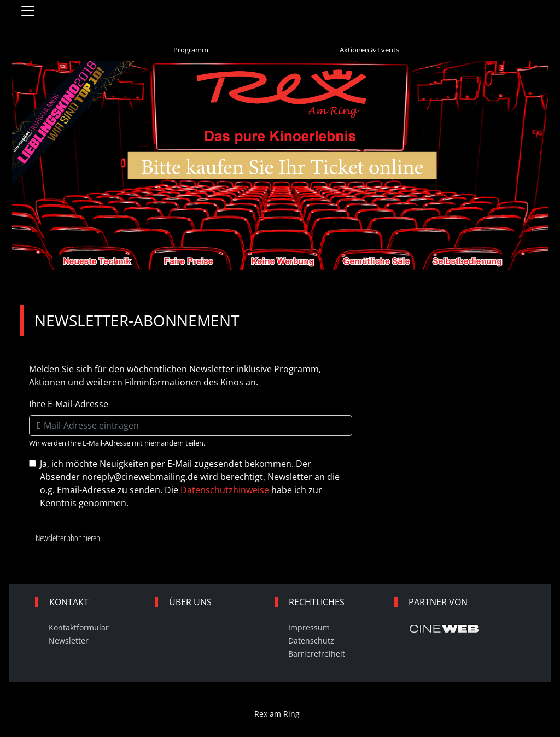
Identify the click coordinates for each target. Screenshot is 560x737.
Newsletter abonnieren (68, 538)
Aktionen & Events (369, 50)
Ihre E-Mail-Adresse (69, 404)
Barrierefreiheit (317, 654)
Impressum (309, 627)
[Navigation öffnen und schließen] (28, 11)
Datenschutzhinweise (225, 490)
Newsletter (69, 641)
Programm (191, 50)
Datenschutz (311, 641)
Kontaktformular (79, 627)
